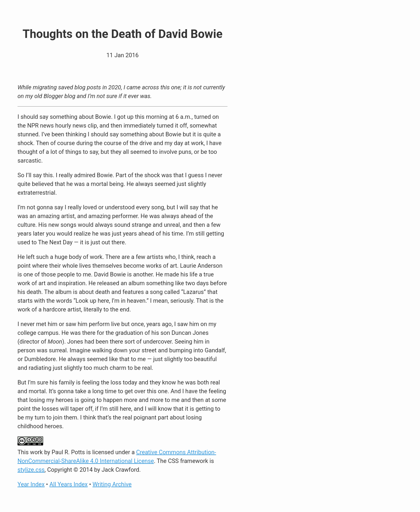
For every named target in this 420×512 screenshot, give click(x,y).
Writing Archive (112, 484)
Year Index (31, 484)
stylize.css (31, 470)
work (36, 452)
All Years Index (69, 484)
